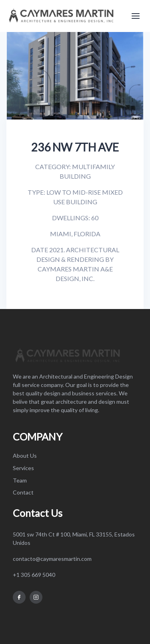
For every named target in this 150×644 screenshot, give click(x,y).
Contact (23, 492)
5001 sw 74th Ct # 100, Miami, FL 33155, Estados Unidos (74, 538)
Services (23, 468)
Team (20, 480)
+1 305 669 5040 (34, 575)
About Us (25, 456)
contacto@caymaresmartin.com (52, 559)
